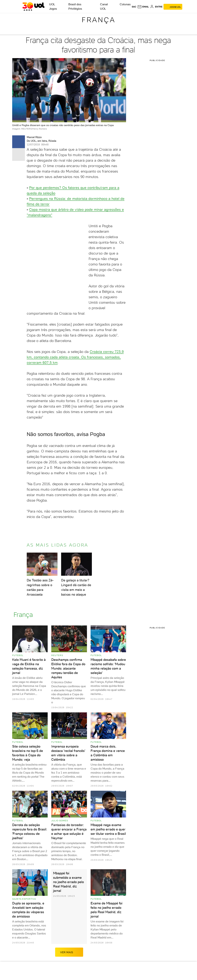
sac (134, 7)
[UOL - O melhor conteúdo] (33, 7)
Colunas (125, 4)
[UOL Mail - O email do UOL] (143, 7)
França (99, 20)
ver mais (69, 952)
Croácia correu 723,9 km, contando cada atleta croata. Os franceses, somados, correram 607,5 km (75, 357)
